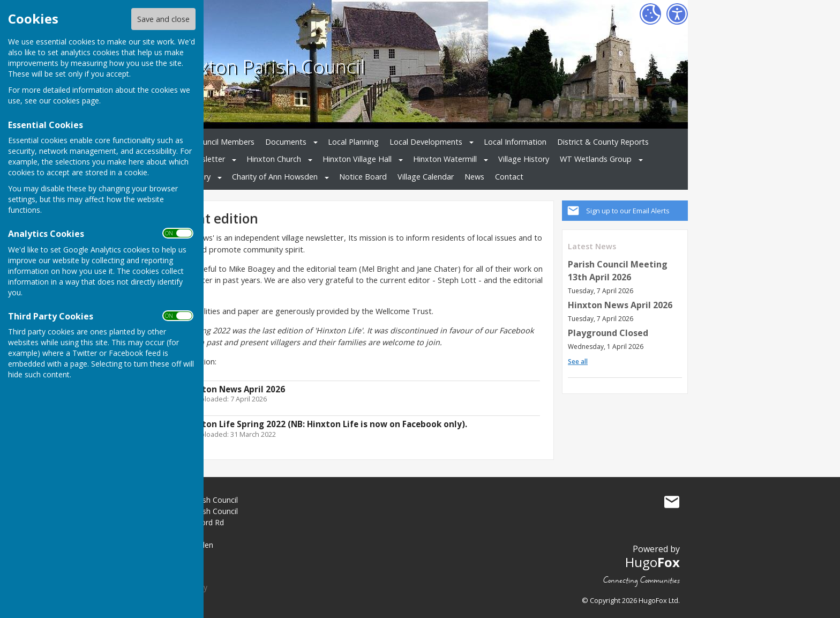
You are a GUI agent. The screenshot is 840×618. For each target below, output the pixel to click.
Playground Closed (608, 333)
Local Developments (426, 142)
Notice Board (363, 177)
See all (578, 362)
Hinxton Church (274, 159)
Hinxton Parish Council (267, 66)
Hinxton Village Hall (357, 159)
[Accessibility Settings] (677, 14)
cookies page (76, 100)
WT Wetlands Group (596, 159)
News (474, 177)
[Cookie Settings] (650, 14)
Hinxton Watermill (445, 159)
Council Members (224, 142)
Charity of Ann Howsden (275, 177)
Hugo (652, 562)
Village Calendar (426, 177)
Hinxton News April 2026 (620, 305)
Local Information (515, 142)
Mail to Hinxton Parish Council (672, 502)
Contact (509, 177)
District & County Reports (603, 142)
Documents (286, 142)
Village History (524, 159)
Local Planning (353, 142)
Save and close (163, 19)
